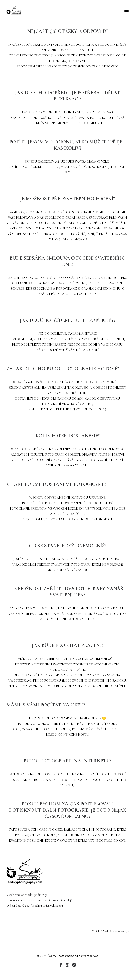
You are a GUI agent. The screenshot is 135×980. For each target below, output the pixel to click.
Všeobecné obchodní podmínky (27, 895)
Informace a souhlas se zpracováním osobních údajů (39, 900)
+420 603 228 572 (120, 931)
